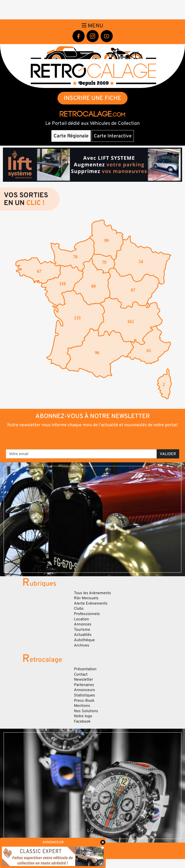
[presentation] (93, 438)
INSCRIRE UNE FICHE (92, 98)
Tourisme (82, 630)
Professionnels (87, 614)
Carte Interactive (113, 136)
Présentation (85, 669)
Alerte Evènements (91, 603)
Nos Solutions (86, 711)
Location (81, 619)
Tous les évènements (92, 593)
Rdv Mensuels (86, 598)
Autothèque (84, 640)
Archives (82, 645)
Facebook (82, 721)
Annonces (83, 624)
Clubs (79, 608)
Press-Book (84, 701)
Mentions (82, 706)
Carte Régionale (71, 136)
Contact (81, 674)
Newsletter (84, 679)
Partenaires (84, 685)
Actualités (83, 635)
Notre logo (83, 716)
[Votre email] (81, 454)
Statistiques (84, 695)
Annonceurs (84, 690)
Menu (92, 26)
